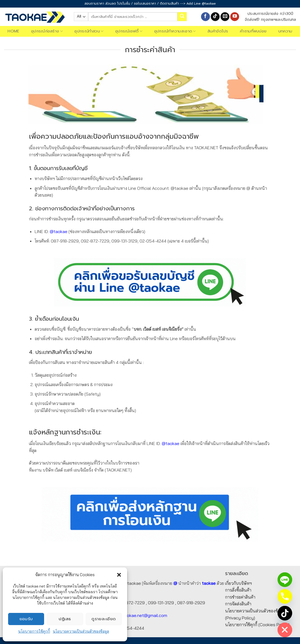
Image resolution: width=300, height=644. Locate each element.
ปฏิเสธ (65, 619)
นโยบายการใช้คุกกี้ (34, 631)
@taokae (59, 231)
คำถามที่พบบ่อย (253, 31)
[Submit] (182, 17)
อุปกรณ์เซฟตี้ (129, 31)
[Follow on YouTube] (235, 17)
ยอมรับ (26, 619)
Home (13, 31)
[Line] (285, 580)
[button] (119, 575)
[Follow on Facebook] (205, 17)
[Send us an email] (225, 17)
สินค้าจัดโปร (218, 31)
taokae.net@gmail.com (145, 615)
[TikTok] (285, 613)
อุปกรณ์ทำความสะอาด (175, 31)
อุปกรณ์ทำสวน (89, 31)
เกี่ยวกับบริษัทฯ (238, 583)
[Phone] (285, 596)
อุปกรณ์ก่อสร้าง (47, 31)
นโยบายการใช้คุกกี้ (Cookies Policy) (257, 625)
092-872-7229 (131, 603)
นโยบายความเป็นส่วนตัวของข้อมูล (81, 631)
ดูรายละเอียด (104, 619)
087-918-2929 (191, 603)
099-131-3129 (161, 603)
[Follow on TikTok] (215, 17)
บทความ (285, 31)
